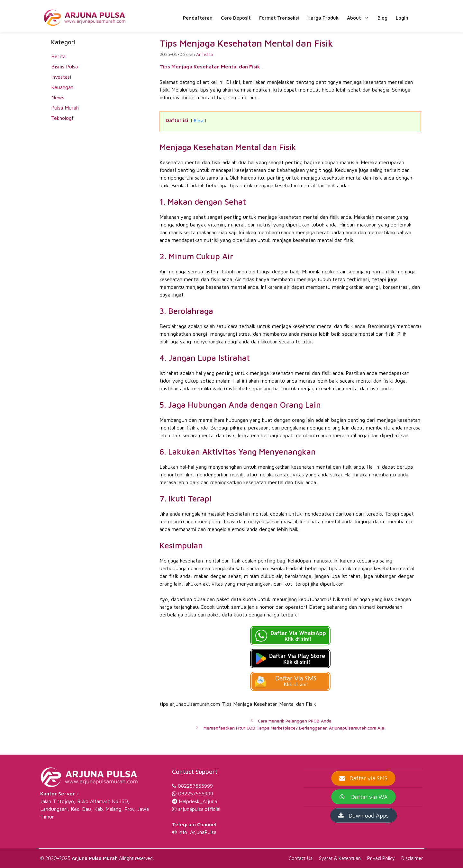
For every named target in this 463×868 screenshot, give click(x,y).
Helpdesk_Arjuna (198, 801)
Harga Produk (323, 18)
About (360, 18)
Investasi (61, 77)
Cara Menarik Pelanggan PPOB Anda (295, 721)
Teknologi (62, 118)
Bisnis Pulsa (64, 66)
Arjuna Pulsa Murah (95, 858)
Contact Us (301, 858)
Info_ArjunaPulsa (197, 832)
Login (402, 18)
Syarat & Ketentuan (340, 858)
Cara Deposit (236, 18)
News (58, 97)
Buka (199, 121)
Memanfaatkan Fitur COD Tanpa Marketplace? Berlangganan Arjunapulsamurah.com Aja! (295, 728)
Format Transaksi (279, 18)
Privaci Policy (381, 858)
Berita (58, 56)
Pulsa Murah (65, 108)
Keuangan (62, 87)
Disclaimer (412, 858)
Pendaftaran (198, 18)
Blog (382, 18)
